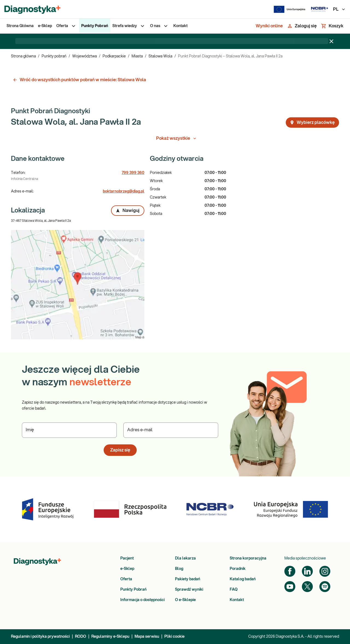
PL (339, 9)
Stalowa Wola (160, 56)
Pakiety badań (188, 579)
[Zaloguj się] (302, 26)
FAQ (234, 590)
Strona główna (23, 56)
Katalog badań (243, 579)
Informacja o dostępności (142, 600)
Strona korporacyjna (248, 558)
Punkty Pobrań (133, 590)
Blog (179, 569)
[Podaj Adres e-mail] (171, 430)
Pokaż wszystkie (177, 138)
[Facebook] (290, 571)
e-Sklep (127, 569)
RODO (81, 637)
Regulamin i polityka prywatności (40, 637)
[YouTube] (290, 587)
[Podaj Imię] (69, 430)
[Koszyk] (332, 26)
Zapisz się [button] (120, 450)
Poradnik (238, 569)
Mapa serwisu (147, 637)
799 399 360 (133, 173)
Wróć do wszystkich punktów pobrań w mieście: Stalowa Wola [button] (79, 80)
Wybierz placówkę (312, 123)
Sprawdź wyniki (189, 590)
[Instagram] (325, 571)
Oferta (126, 579)
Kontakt (237, 600)
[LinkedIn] (307, 571)
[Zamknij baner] (331, 41)
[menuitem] (20, 26)
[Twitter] (307, 587)
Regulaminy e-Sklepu (110, 637)
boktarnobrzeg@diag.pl (124, 191)
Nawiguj (127, 211)
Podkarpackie (114, 56)
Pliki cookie (174, 637)
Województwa (84, 56)
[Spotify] (325, 587)
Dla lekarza (185, 558)
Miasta (137, 56)
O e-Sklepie (185, 600)
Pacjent (127, 558)
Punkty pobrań (54, 56)
